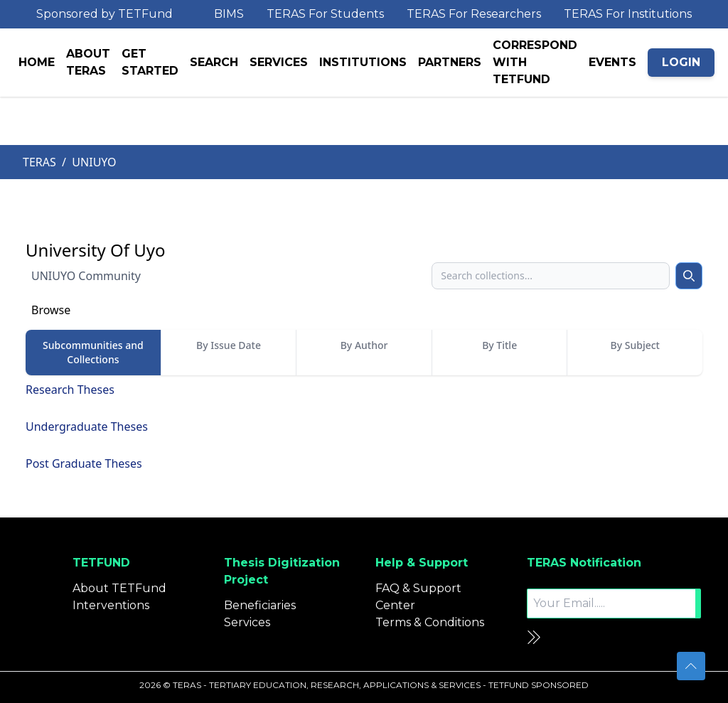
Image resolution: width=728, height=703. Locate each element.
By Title (499, 345)
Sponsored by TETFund (105, 14)
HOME (37, 62)
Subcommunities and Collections (93, 352)
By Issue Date (229, 345)
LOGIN (681, 62)
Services (247, 622)
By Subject (635, 345)
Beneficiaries (260, 605)
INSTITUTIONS (363, 62)
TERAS (39, 162)
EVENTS (612, 62)
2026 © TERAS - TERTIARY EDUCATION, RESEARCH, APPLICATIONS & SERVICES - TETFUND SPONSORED (364, 685)
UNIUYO (94, 162)
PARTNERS (450, 62)
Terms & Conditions (430, 622)
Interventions (111, 605)
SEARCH (214, 62)
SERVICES (279, 62)
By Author (364, 345)
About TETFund (119, 588)
